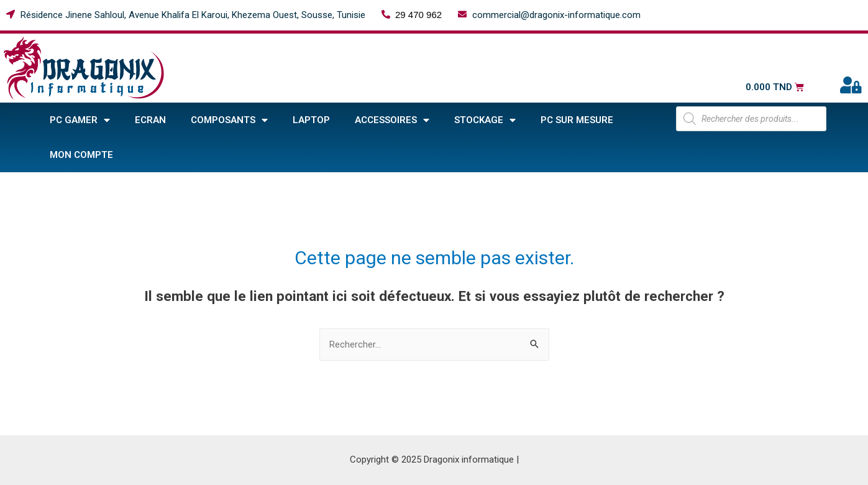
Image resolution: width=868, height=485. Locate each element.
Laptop (311, 120)
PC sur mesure (577, 120)
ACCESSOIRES (392, 120)
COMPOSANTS (229, 120)
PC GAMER (80, 120)
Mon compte (81, 155)
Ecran (150, 120)
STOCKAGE (485, 120)
